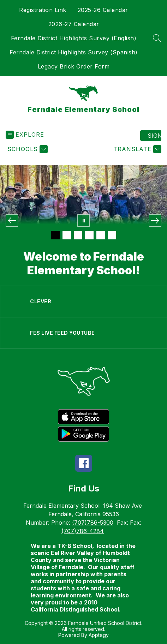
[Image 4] (89, 235)
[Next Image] (155, 220)
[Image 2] (67, 235)
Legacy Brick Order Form (74, 66)
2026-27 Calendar (74, 24)
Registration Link (43, 10)
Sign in (154, 136)
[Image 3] (78, 235)
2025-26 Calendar (103, 10)
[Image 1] (55, 235)
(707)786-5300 (93, 523)
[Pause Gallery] (83, 220)
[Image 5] (101, 235)
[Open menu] (25, 135)
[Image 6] (112, 235)
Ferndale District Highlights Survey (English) (74, 38)
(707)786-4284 (83, 531)
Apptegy (99, 635)
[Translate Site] (136, 149)
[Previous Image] (12, 220)
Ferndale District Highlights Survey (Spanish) (74, 52)
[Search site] (157, 38)
